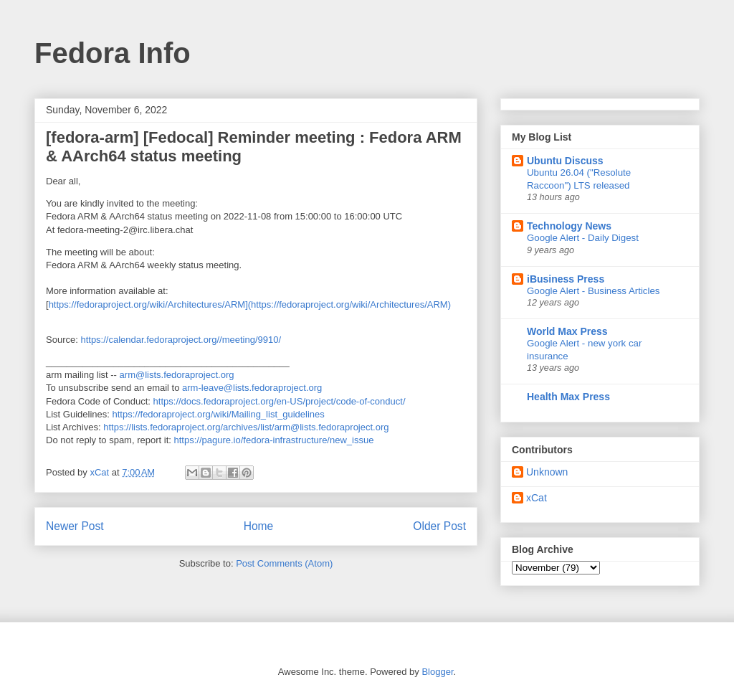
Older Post (439, 526)
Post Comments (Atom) (284, 563)
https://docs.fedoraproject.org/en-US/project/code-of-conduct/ (280, 401)
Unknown (547, 472)
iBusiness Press (566, 279)
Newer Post (75, 526)
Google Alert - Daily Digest (583, 238)
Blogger (437, 672)
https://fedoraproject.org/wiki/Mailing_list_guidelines (219, 414)
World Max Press (567, 331)
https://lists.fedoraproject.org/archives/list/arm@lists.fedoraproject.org (246, 427)
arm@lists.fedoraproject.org (177, 375)
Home (259, 526)
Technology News (569, 226)
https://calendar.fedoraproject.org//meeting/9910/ (181, 340)
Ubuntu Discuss (565, 161)
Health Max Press (568, 397)
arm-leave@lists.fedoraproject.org (252, 388)
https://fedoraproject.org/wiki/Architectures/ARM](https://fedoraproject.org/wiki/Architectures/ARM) (250, 304)
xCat (537, 498)
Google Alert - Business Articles (594, 291)
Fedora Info (113, 53)
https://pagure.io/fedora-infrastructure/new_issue (273, 440)
